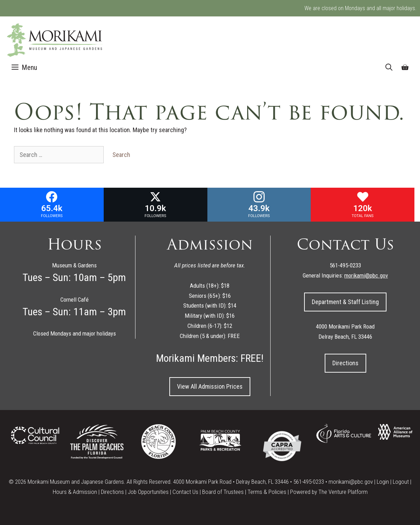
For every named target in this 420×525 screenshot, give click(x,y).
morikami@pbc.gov (351, 482)
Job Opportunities (148, 492)
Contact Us (185, 492)
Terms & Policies (267, 492)
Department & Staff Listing (345, 302)
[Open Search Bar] (389, 67)
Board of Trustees (223, 492)
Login (383, 482)
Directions (345, 363)
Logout (401, 482)
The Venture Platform (343, 492)
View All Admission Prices (210, 386)
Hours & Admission (75, 492)
